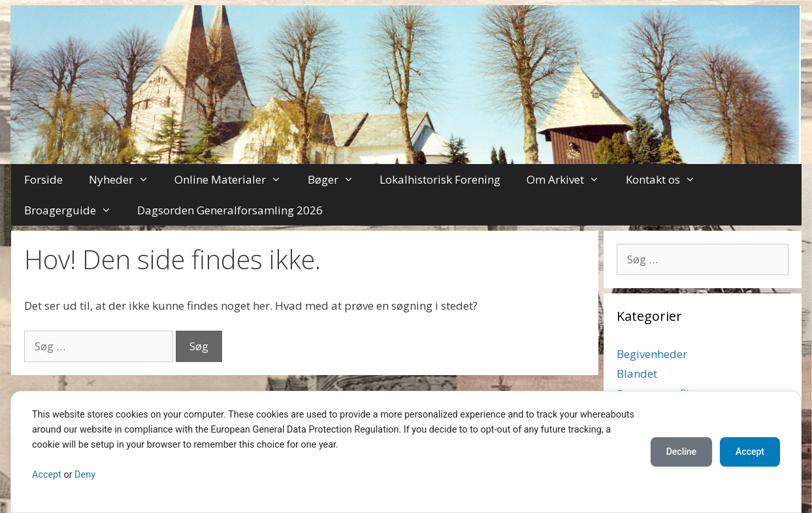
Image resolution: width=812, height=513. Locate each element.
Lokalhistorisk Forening (440, 179)
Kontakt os (667, 179)
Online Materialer (235, 179)
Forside (43, 179)
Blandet (637, 373)
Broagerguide (74, 210)
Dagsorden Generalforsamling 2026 (230, 210)
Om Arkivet (570, 179)
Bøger (337, 179)
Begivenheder (652, 354)
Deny (85, 475)
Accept (47, 475)
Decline (681, 452)
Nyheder (125, 179)
